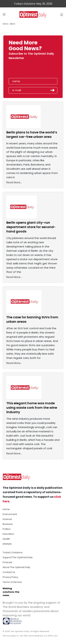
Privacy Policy (10, 577)
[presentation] (29, 70)
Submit (53, 90)
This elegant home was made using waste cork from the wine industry (32, 408)
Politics (7, 529)
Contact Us (9, 572)
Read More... (14, 182)
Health (6, 539)
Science (7, 519)
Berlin (13, 24)
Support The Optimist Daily (18, 557)
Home (5, 24)
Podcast (7, 562)
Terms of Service (12, 582)
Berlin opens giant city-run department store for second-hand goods (31, 227)
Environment (10, 514)
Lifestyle (7, 544)
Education (8, 534)
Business (8, 524)
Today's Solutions (13, 552)
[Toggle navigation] (4, 14)
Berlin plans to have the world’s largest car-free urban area (32, 134)
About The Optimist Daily (16, 567)
